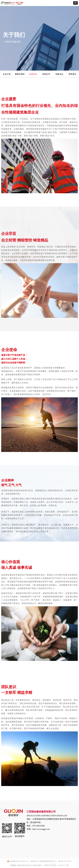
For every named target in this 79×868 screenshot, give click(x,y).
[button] (75, 3)
